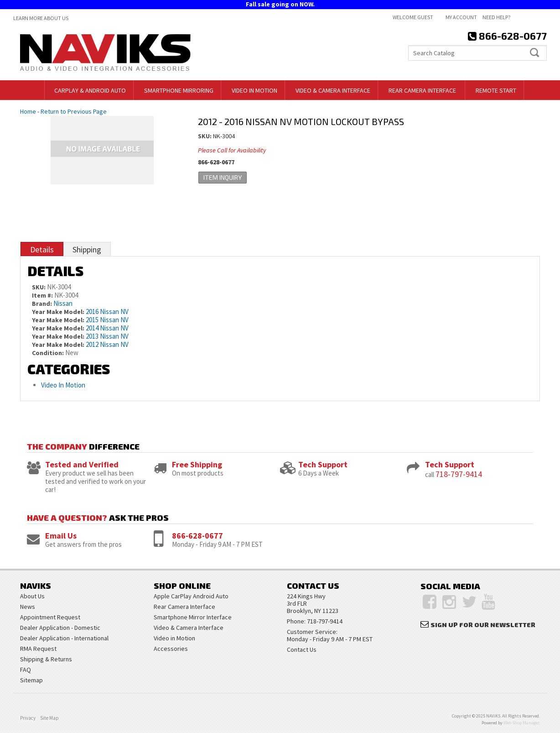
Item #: (43, 295)
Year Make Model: (58, 312)
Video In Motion (63, 385)
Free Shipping (197, 464)
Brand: (42, 304)
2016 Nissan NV (107, 312)
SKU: (205, 136)
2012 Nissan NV (107, 344)
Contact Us (302, 649)
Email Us (61, 536)
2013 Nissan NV (107, 336)
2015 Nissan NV (107, 320)
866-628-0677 (197, 536)
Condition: (48, 353)
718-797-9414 (459, 474)
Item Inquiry (222, 177)
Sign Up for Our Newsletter (483, 625)
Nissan (63, 303)
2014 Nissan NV (107, 328)
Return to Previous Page (74, 111)
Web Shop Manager (521, 723)
